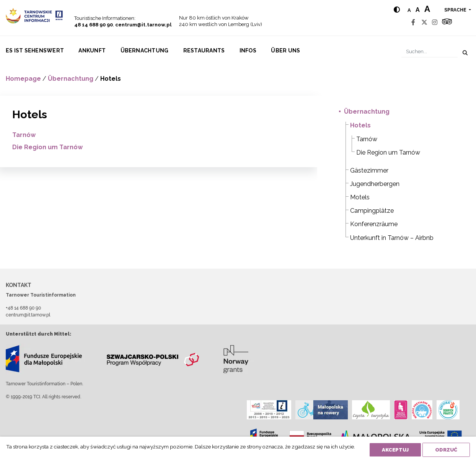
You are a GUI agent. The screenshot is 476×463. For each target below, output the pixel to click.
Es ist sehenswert (35, 51)
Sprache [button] (456, 10)
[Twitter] (424, 22)
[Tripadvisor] (447, 22)
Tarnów (24, 135)
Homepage (23, 79)
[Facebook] (413, 22)
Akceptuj (395, 450)
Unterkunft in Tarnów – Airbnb (392, 238)
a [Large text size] (427, 9)
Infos (248, 51)
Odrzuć (446, 450)
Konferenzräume (374, 224)
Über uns (285, 51)
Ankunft (92, 51)
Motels (360, 197)
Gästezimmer (369, 170)
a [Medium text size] (418, 10)
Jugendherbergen (375, 184)
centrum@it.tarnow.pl (143, 25)
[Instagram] (435, 22)
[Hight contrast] (397, 10)
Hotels (360, 125)
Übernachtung (145, 51)
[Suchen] (430, 51)
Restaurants (204, 51)
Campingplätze (372, 211)
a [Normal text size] (409, 10)
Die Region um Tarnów (47, 147)
